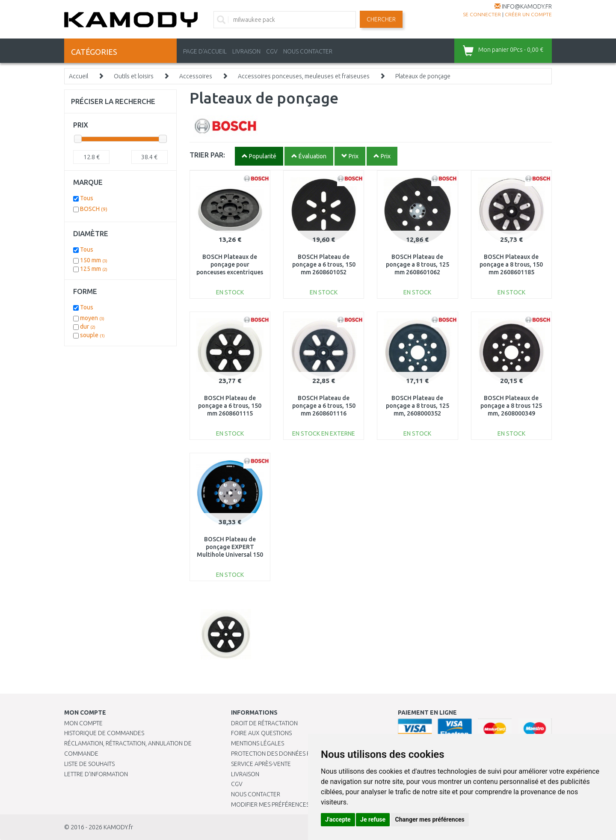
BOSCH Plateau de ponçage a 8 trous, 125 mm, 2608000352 (418, 406)
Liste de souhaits (89, 764)
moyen (92, 318)
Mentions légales (258, 743)
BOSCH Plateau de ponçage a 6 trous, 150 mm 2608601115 (230, 406)
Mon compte (83, 723)
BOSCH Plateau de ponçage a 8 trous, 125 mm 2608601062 (418, 264)
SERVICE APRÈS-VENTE (261, 764)
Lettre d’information (96, 774)
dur (88, 327)
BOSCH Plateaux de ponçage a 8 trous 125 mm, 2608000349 (511, 406)
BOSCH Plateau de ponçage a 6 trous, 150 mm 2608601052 (324, 264)
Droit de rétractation (264, 723)
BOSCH (94, 209)
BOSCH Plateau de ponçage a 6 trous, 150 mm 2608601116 (324, 406)
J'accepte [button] (338, 819)
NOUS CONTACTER (308, 51)
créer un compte (528, 14)
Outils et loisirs (134, 76)
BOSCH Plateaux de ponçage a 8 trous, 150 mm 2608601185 (511, 264)
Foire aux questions (261, 733)
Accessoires (196, 76)
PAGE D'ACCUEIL (205, 51)
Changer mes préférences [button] (430, 819)
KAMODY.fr (118, 827)
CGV (272, 51)
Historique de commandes (104, 733)
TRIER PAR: (207, 155)
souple (92, 335)
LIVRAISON (246, 51)
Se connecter (482, 14)
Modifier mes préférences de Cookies (287, 804)
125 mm (94, 269)
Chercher (381, 19)
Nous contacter (256, 794)
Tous (87, 198)
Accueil (78, 76)
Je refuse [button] (373, 819)
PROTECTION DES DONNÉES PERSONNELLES (290, 754)
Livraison (245, 774)
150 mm (94, 260)
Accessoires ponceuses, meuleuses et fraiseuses (304, 76)
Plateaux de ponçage (423, 76)
